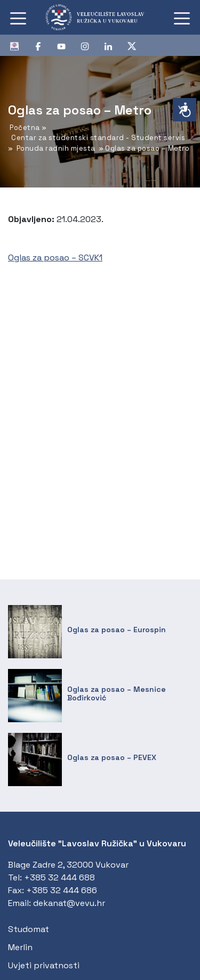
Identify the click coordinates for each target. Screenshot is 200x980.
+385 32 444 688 (59, 877)
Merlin (20, 947)
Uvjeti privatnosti (44, 965)
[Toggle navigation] (18, 18)
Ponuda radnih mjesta (56, 148)
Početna (25, 128)
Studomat (29, 929)
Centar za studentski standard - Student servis (98, 138)
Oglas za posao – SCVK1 (55, 258)
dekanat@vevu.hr (69, 903)
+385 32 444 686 (62, 890)
